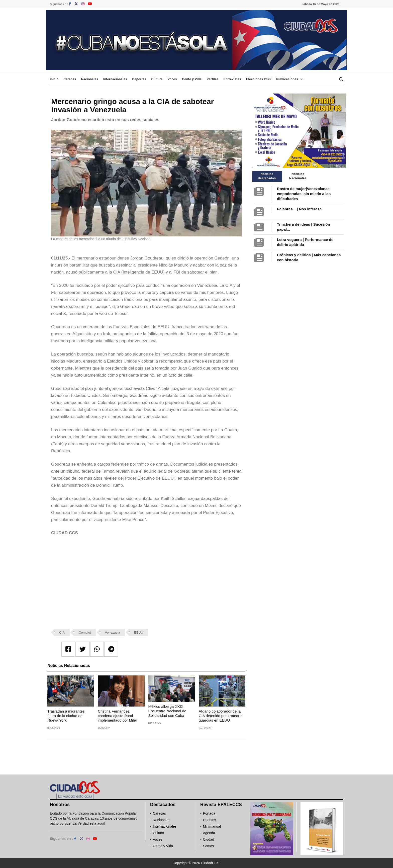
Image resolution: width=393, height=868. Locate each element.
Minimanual (212, 826)
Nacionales (90, 79)
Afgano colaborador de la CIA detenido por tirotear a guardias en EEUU (221, 716)
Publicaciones (287, 79)
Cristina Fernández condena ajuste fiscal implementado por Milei (117, 716)
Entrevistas (232, 79)
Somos (209, 846)
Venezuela (112, 632)
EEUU (139, 632)
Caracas (70, 79)
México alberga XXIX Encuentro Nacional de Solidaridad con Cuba (167, 711)
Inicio (54, 79)
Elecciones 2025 (259, 79)
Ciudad (209, 839)
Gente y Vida (192, 79)
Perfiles (212, 79)
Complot (85, 632)
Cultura (157, 79)
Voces (172, 79)
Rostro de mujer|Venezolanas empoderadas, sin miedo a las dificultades (304, 194)
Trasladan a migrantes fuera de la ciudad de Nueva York (66, 716)
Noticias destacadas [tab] (267, 176)
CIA (62, 632)
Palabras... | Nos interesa (299, 209)
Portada (209, 813)
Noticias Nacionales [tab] (298, 176)
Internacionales (115, 79)
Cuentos (210, 820)
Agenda (209, 833)
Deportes (139, 79)
